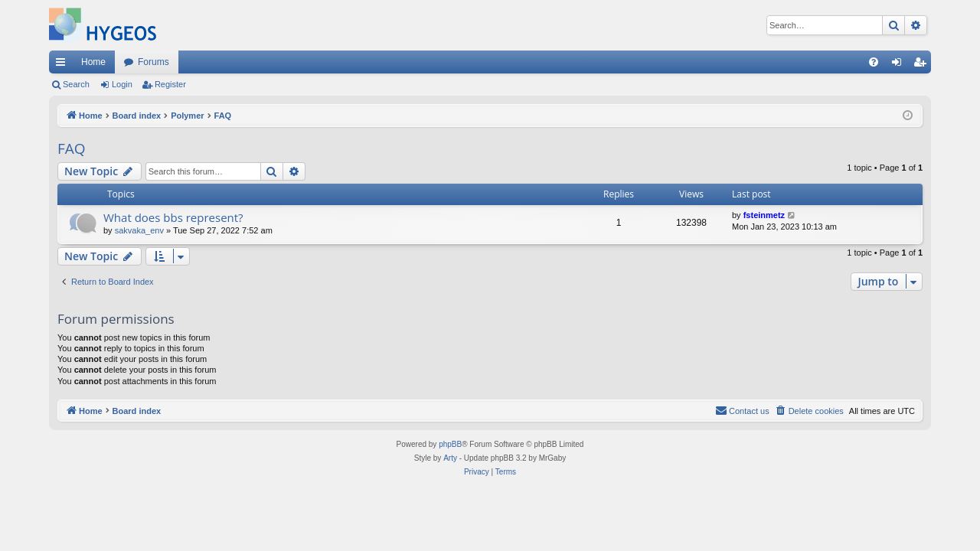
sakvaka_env (139, 230)
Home (93, 62)
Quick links (64, 65)
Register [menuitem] (923, 65)
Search (76, 84)
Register (170, 84)
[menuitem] (874, 62)
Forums (154, 62)
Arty (450, 458)
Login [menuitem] (900, 65)
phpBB (450, 444)
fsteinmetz (764, 215)
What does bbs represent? (173, 217)
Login (122, 84)
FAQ (72, 148)
